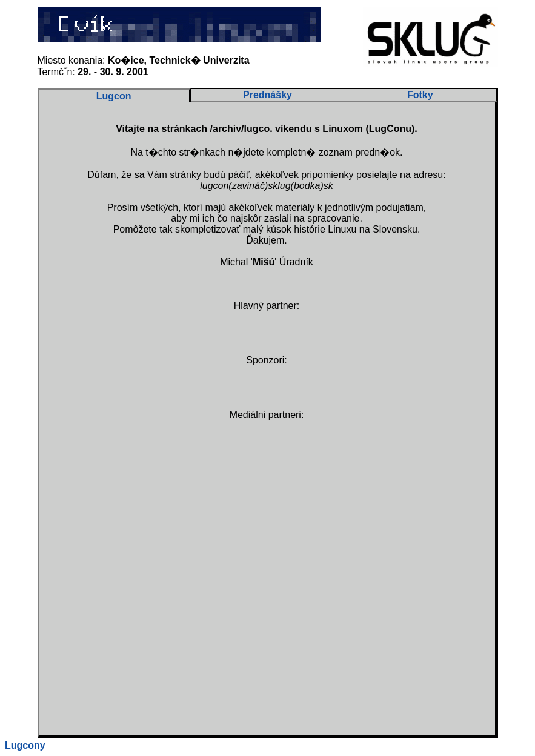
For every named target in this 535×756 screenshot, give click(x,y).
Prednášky (267, 95)
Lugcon (114, 96)
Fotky (420, 95)
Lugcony (25, 745)
